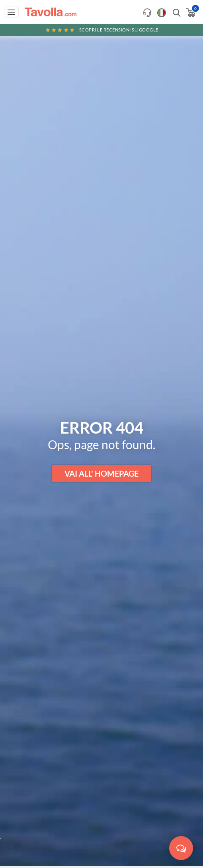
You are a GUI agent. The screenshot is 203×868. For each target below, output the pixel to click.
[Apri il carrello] (190, 13)
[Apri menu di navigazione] (11, 12)
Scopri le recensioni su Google (101, 30)
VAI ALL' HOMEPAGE (101, 473)
